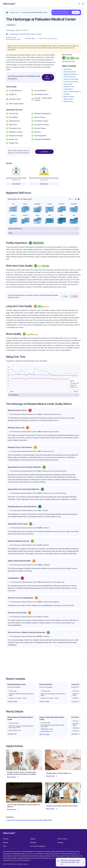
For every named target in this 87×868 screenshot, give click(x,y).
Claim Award (16, 184)
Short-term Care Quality (71, 79)
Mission (6, 842)
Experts (33, 839)
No (74, 296)
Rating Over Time (69, 87)
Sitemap (60, 842)
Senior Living (14, 12)
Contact (6, 839)
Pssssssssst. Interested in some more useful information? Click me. (70, 862)
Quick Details (68, 69)
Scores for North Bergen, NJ (72, 92)
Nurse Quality (68, 84)
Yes (65, 296)
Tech (5, 846)
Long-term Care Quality (71, 82)
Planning (33, 842)
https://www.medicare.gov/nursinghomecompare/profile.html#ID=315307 (30, 820)
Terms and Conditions (38, 846)
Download (76, 12)
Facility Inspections (70, 77)
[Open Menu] (83, 4)
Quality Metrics (68, 89)
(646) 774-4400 (44, 734)
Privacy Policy (62, 839)
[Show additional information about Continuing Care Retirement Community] (16, 95)
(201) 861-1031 (12, 734)
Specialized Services (70, 72)
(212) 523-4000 (44, 702)
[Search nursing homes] (79, 4)
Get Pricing (48, 77)
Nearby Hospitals (69, 97)
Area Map (67, 94)
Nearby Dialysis (69, 99)
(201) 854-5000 (30, 38)
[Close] (83, 862)
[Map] (43, 662)
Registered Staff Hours (71, 74)
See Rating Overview (68, 61)
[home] (9, 4)
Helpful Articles (68, 101)
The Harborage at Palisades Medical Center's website (24, 34)
